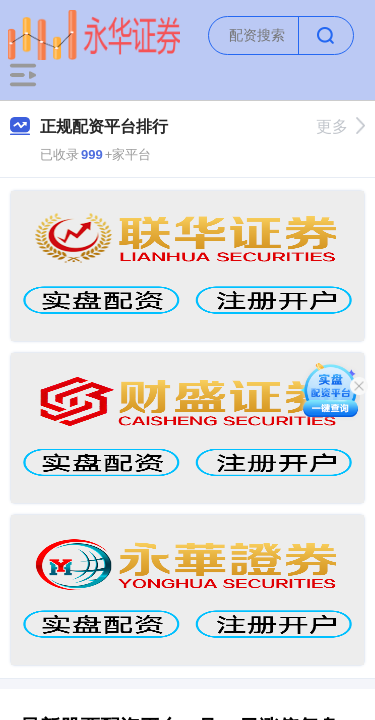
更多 (340, 126)
